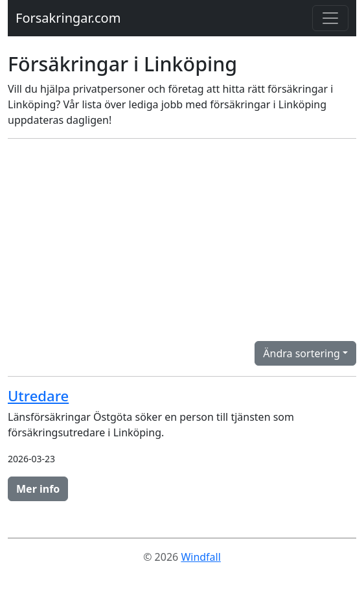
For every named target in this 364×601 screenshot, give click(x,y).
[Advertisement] (182, 240)
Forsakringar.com (68, 18)
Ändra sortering (301, 353)
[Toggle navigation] (330, 18)
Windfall (200, 557)
